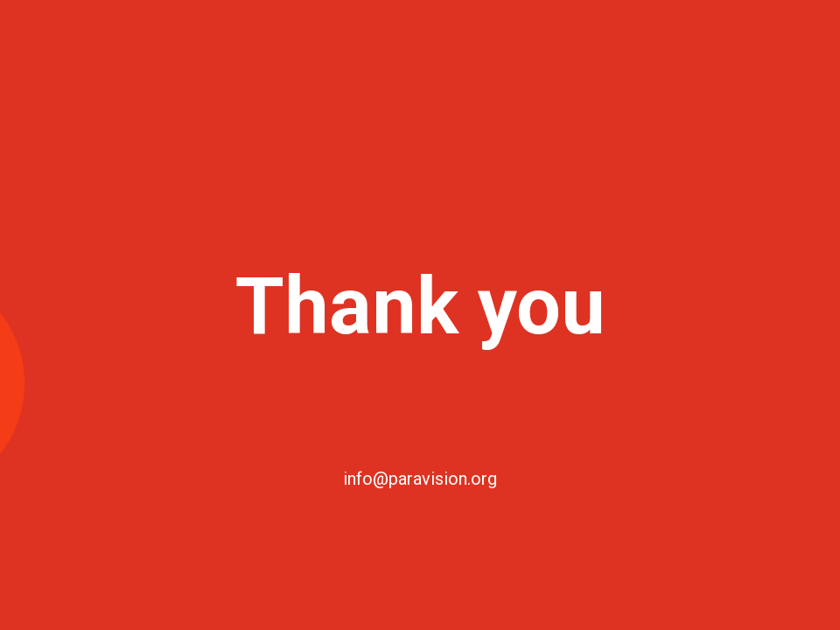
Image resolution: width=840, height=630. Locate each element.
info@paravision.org (420, 479)
